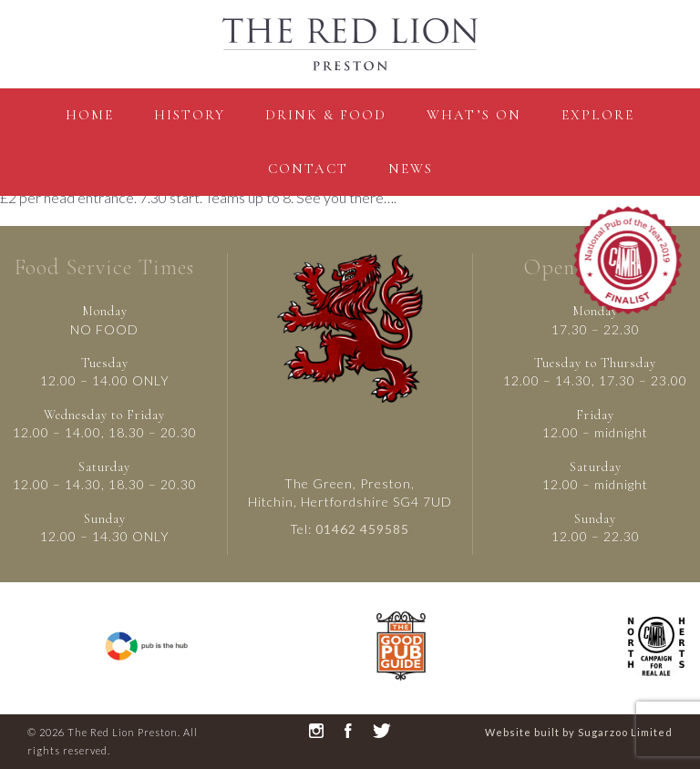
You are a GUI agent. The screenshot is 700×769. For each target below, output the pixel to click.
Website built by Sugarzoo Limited (579, 732)
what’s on (474, 115)
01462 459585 (362, 529)
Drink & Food (326, 115)
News (411, 169)
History (190, 115)
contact (308, 169)
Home (90, 115)
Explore (598, 115)
